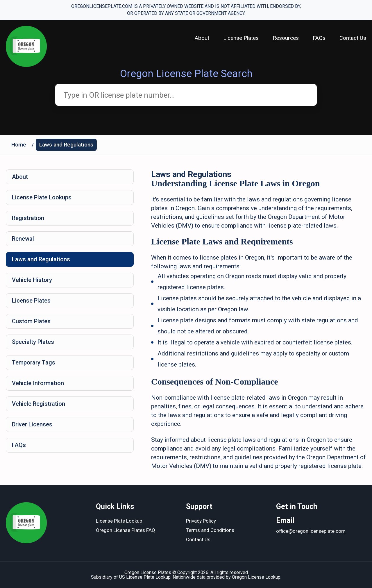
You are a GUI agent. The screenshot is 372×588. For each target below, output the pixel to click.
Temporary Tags (34, 362)
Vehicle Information (38, 383)
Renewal (23, 239)
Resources (286, 38)
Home (19, 145)
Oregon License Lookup (256, 577)
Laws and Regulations (66, 145)
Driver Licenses (32, 424)
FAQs (319, 38)
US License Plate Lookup (145, 577)
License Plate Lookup (119, 521)
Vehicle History (32, 280)
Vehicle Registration (39, 404)
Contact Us (353, 38)
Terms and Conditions (210, 530)
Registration (28, 218)
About (202, 38)
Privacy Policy (201, 521)
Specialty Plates (33, 342)
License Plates (241, 38)
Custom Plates (31, 321)
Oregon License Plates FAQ (126, 530)
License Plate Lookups (42, 197)
